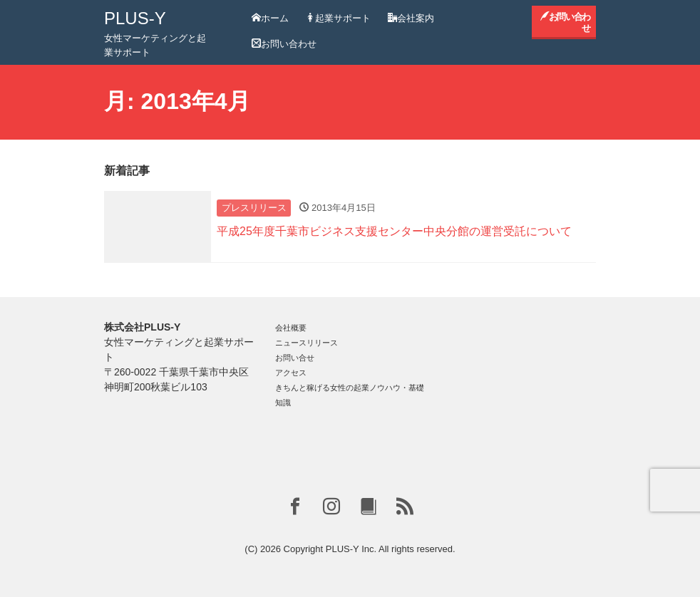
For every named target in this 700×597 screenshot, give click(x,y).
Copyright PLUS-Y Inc (329, 549)
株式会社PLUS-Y (142, 327)
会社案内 (411, 18)
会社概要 (291, 328)
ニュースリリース (307, 343)
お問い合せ (295, 358)
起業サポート (338, 18)
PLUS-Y (135, 18)
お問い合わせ (284, 44)
